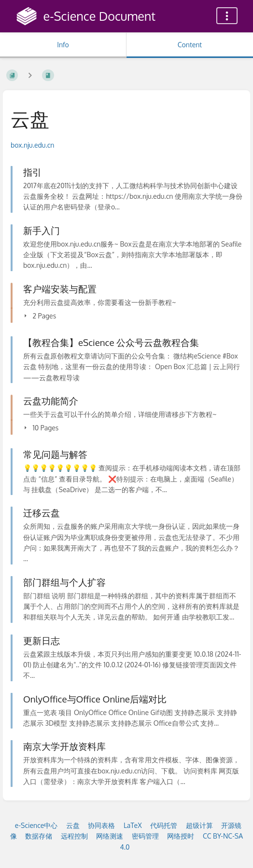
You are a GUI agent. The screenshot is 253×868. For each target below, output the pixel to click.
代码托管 (164, 825)
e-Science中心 (36, 825)
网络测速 (110, 836)
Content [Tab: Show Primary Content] (190, 45)
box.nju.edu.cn (32, 145)
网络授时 (181, 836)
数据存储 (39, 836)
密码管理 (145, 836)
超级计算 (199, 825)
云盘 (73, 825)
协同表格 (101, 825)
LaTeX (133, 825)
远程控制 (74, 836)
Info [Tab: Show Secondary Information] (63, 45)
